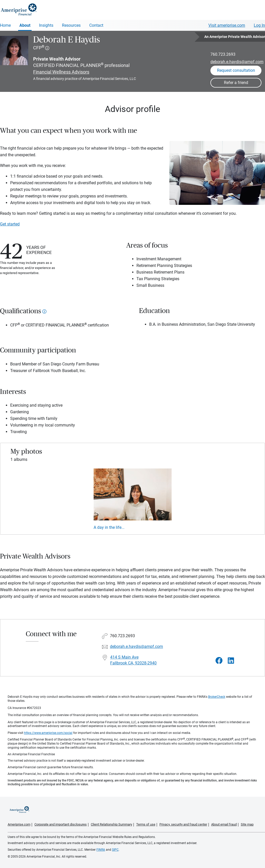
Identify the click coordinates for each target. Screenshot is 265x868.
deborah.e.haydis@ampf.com (237, 62)
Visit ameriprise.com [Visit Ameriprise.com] (227, 25)
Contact (96, 25)
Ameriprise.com (19, 824)
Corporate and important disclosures (61, 824)
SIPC (115, 850)
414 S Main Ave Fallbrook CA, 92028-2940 (133, 660)
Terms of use (146, 824)
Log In (259, 25)
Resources (71, 25)
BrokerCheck (217, 697)
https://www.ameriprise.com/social (48, 733)
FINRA (101, 850)
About (25, 25)
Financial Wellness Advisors (61, 72)
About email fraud (224, 824)
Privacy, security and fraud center (183, 824)
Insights (46, 25)
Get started (10, 224)
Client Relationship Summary (111, 824)
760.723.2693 (223, 54)
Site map (247, 824)
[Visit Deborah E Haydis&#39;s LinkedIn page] (231, 661)
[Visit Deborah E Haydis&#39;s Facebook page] (219, 661)
